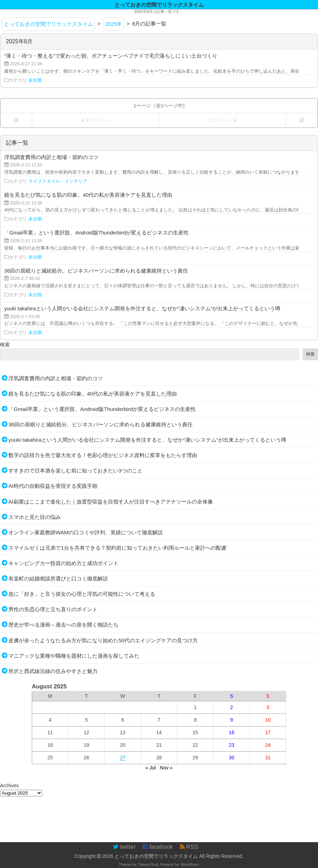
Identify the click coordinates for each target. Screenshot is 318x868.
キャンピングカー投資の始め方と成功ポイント (63, 563)
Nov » (166, 768)
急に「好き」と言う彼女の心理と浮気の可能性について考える (82, 594)
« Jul (151, 768)
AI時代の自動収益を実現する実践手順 (53, 486)
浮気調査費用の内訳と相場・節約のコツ (56, 378)
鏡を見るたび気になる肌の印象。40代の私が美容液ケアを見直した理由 (93, 394)
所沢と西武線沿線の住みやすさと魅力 (53, 671)
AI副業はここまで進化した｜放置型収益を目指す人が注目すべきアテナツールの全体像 (111, 502)
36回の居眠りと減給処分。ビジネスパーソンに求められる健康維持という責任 (100, 424)
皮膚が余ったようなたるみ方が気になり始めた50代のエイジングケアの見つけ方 (103, 640)
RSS (189, 847)
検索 (5, 345)
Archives (9, 786)
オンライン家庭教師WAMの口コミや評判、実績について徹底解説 (86, 532)
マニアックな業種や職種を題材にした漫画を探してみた (74, 656)
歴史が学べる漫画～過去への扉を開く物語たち (63, 625)
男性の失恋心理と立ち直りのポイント (53, 609)
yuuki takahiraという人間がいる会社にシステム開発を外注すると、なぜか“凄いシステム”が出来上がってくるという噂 (147, 440)
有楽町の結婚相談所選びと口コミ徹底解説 (58, 578)
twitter (124, 847)
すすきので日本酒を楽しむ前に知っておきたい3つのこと (75, 471)
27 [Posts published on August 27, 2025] (123, 758)
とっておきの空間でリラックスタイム (156, 856)
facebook (158, 847)
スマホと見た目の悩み (35, 517)
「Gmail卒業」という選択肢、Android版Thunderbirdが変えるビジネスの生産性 (102, 409)
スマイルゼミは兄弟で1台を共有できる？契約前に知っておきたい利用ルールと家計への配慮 (117, 548)
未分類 (35, 80)
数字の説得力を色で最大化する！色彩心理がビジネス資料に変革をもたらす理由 (103, 455)
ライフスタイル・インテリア (58, 181)
